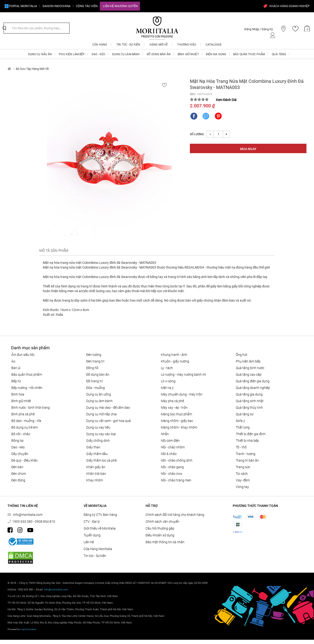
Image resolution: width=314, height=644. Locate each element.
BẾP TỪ (16, 381)
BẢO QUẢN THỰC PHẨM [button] (249, 54)
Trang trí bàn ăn (247, 460)
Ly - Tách (167, 368)
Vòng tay (242, 487)
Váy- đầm (243, 480)
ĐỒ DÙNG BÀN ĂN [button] (159, 54)
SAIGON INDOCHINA (56, 6)
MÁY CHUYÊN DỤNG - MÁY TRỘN (182, 394)
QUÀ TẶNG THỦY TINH (249, 408)
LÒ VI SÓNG (168, 381)
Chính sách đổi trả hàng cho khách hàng (175, 515)
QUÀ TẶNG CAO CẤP (249, 375)
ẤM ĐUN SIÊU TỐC (23, 355)
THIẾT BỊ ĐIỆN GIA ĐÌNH (251, 434)
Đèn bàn (17, 467)
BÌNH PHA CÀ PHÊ (23, 414)
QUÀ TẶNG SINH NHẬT (250, 401)
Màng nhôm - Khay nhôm (179, 427)
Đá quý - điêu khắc (24, 460)
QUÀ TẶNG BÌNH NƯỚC (250, 368)
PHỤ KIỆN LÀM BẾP (248, 361)
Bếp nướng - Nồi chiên (27, 388)
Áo (13, 361)
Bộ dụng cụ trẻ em (24, 427)
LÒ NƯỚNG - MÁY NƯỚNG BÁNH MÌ (183, 375)
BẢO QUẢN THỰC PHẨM (27, 375)
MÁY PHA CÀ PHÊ (172, 401)
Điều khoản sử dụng (160, 535)
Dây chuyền (20, 454)
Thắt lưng (243, 427)
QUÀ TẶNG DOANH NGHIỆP (253, 388)
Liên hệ (89, 542)
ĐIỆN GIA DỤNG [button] (216, 54)
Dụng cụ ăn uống (99, 394)
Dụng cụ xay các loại (101, 434)
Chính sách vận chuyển (162, 522)
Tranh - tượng (246, 454)
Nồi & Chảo (169, 454)
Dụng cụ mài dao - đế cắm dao (108, 408)
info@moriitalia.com (27, 515)
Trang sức (243, 467)
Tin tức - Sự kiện (95, 556)
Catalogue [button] (214, 45)
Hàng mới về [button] (159, 45)
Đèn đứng (18, 480)
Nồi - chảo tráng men (176, 480)
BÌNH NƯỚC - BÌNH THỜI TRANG (31, 408)
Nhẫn (165, 434)
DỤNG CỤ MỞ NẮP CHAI (102, 414)
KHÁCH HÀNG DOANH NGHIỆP (286, 6)
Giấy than (93, 447)
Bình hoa (18, 394)
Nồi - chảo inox (172, 474)
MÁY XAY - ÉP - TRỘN (174, 408)
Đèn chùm (19, 474)
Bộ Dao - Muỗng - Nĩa (26, 421)
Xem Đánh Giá (226, 100)
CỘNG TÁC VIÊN (87, 6)
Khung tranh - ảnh (174, 355)
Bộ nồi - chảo (21, 434)
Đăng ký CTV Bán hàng (100, 515)
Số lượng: (197, 134)
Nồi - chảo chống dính (177, 460)
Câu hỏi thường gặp (160, 528)
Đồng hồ (92, 368)
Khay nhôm (95, 480)
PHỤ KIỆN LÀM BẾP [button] (72, 54)
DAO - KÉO (18, 447)
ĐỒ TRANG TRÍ (94, 381)
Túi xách (242, 474)
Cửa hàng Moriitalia (98, 549)
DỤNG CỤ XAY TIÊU (98, 427)
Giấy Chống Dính (98, 441)
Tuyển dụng (92, 535)
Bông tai (17, 441)
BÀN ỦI (16, 368)
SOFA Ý (240, 421)
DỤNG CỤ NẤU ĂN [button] (40, 54)
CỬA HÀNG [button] (100, 45)
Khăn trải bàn (96, 474)
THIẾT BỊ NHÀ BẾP (247, 441)
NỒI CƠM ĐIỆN (170, 441)
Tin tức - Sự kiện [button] (128, 45)
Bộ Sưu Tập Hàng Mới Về (32, 69)
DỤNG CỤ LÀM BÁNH (99, 401)
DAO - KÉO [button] (98, 54)
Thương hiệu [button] (187, 45)
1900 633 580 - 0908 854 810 (34, 522)
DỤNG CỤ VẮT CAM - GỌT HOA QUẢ (108, 421)
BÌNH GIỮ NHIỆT (21, 401)
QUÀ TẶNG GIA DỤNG (249, 394)
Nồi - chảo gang (172, 467)
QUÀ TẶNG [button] (279, 54)
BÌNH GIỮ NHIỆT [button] (188, 54)
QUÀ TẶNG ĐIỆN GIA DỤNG (253, 381)
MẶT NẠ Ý (167, 388)
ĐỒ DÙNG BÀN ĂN (98, 375)
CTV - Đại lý (92, 522)
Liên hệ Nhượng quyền (120, 6)
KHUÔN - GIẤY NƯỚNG (175, 361)
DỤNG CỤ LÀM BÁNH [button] (126, 54)
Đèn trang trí (95, 361)
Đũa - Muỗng (96, 388)
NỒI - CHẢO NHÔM (173, 447)
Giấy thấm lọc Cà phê (101, 460)
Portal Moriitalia (21, 6)
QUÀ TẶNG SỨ (245, 414)
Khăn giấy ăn (96, 467)
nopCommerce (28, 629)
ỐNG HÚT (242, 355)
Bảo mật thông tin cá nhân (165, 542)
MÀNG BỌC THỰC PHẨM (176, 414)
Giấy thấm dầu (97, 454)
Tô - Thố (241, 447)
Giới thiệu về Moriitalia (100, 528)
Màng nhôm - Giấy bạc (177, 421)
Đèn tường (94, 355)
